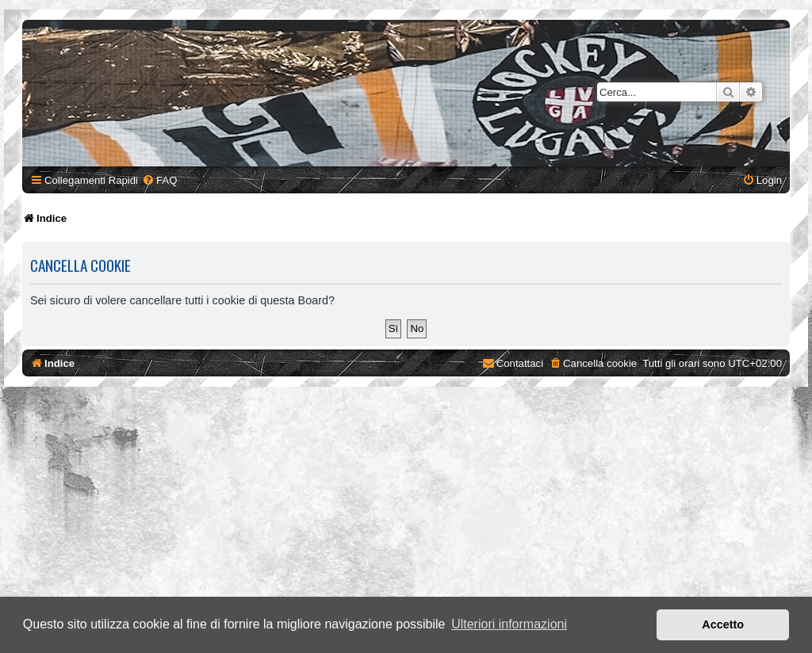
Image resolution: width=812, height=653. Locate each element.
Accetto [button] (723, 624)
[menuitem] (159, 180)
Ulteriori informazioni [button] (509, 624)
